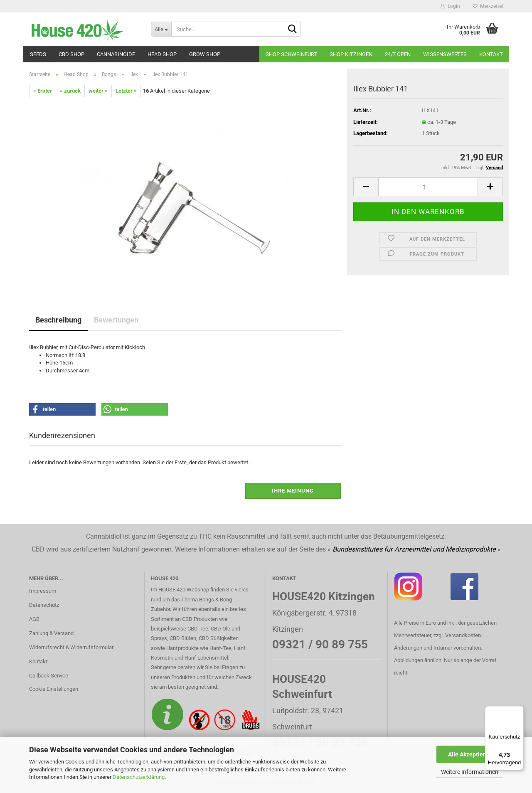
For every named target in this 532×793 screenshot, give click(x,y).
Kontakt (491, 54)
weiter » (98, 91)
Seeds (38, 54)
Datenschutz (44, 605)
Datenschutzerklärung (139, 777)
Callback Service (49, 676)
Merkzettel (488, 6)
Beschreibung (58, 320)
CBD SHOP (71, 54)
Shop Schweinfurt (291, 54)
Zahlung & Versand (51, 633)
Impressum (43, 591)
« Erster (43, 91)
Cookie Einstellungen (54, 689)
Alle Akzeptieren (470, 754)
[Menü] (519, 711)
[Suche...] (161, 29)
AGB (34, 619)
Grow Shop (205, 54)
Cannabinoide (116, 54)
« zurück (70, 91)
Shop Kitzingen (351, 54)
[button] (366, 187)
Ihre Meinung (293, 491)
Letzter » (126, 91)
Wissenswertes (445, 54)
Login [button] (450, 6)
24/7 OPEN (398, 54)
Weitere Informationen (470, 772)
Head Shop (162, 54)
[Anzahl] (428, 187)
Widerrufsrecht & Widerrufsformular (71, 647)
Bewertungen (116, 320)
